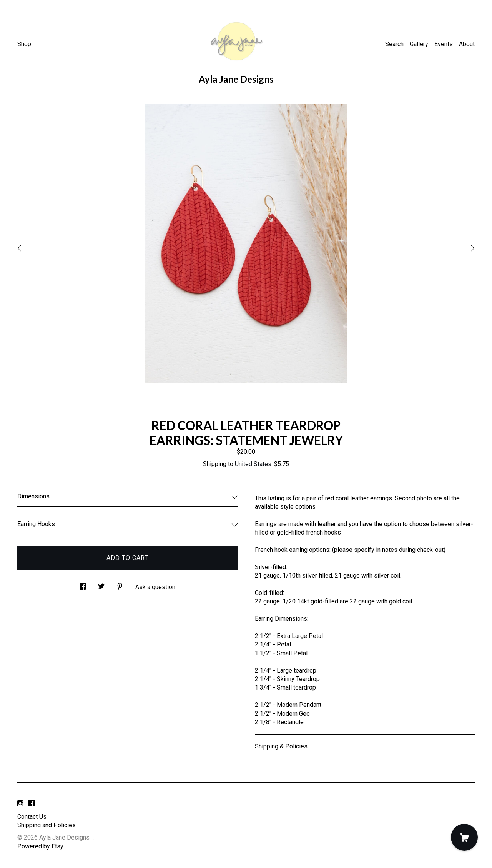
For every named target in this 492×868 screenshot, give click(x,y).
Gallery (419, 44)
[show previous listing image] (37, 246)
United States (253, 464)
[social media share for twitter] (101, 584)
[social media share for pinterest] (120, 584)
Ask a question (155, 587)
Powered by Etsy (40, 846)
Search (394, 44)
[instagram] (20, 804)
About (467, 44)
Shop (24, 44)
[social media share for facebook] (83, 584)
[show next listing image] (455, 246)
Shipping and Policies (47, 825)
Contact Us (32, 817)
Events (444, 44)
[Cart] (464, 837)
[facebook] (32, 804)
